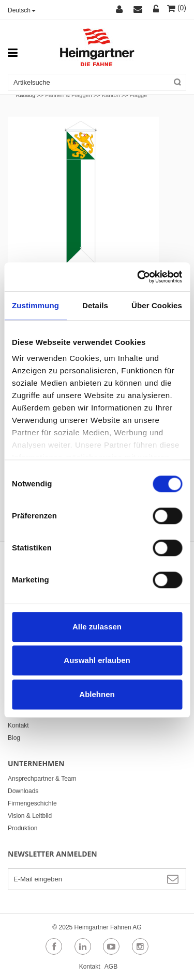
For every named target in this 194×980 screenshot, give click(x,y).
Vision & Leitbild (30, 816)
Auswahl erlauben (97, 660)
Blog (14, 738)
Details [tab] (95, 305)
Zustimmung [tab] (35, 305)
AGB (111, 967)
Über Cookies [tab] (157, 305)
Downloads (23, 791)
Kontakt (18, 725)
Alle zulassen (97, 627)
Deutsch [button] (22, 10)
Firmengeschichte (32, 803)
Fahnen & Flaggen (69, 95)
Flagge (139, 95)
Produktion (23, 828)
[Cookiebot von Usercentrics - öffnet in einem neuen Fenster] (138, 277)
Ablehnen (97, 694)
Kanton (111, 95)
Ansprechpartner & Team (42, 779)
